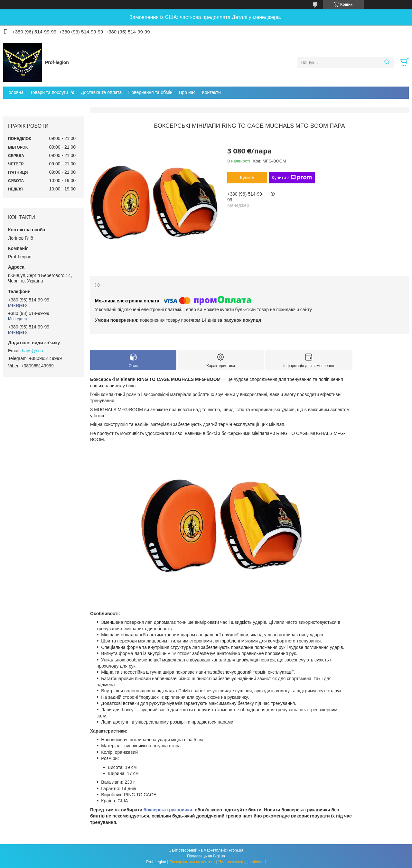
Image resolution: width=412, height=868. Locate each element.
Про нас (187, 92)
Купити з (292, 178)
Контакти (211, 92)
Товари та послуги (49, 92)
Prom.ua (236, 850)
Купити (247, 178)
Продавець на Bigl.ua (206, 856)
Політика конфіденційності (242, 862)
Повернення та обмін (150, 92)
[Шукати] (387, 62)
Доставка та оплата (101, 92)
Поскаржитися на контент (192, 862)
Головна (15, 92)
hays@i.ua (33, 351)
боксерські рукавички (168, 810)
